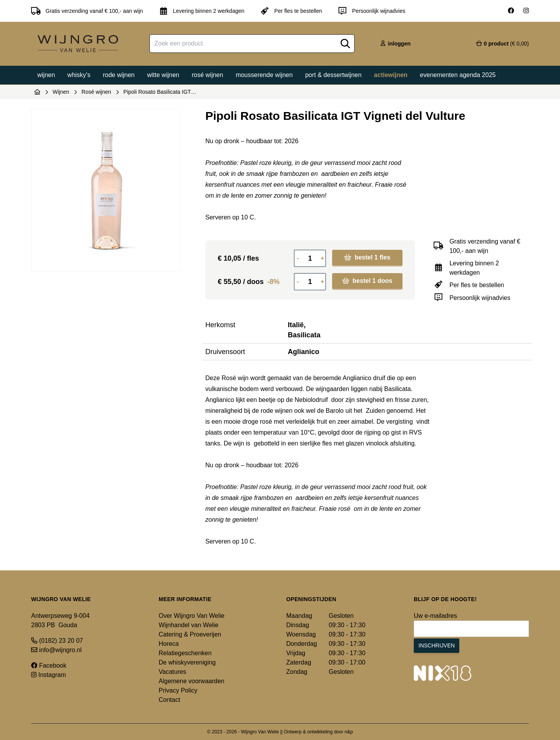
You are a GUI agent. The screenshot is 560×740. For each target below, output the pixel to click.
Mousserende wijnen (264, 75)
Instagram (49, 675)
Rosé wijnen (207, 75)
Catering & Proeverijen (190, 634)
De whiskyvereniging (187, 662)
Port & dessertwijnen (333, 75)
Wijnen (46, 75)
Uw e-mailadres (435, 616)
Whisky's (79, 75)
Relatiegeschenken (185, 653)
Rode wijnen (119, 75)
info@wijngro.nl (56, 650)
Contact (169, 700)
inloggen (395, 44)
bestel (367, 257)
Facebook (49, 665)
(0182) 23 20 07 (57, 641)
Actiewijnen (391, 75)
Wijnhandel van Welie (189, 625)
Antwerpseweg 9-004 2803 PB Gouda (60, 620)
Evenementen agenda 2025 (458, 75)
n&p (349, 732)
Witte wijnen (163, 75)
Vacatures (172, 672)
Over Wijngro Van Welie (192, 616)
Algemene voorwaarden (192, 681)
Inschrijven (437, 645)
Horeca (169, 644)
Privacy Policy (178, 690)
